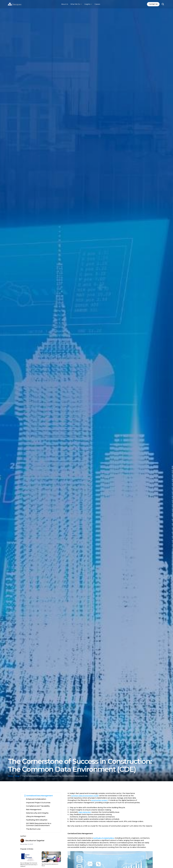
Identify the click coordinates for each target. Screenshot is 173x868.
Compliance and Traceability (38, 806)
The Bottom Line (33, 829)
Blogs (17, 776)
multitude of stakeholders (103, 839)
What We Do (75, 4)
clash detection (85, 813)
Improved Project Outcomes (38, 803)
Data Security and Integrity (37, 813)
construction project (99, 801)
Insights (87, 4)
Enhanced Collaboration (36, 799)
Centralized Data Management (39, 796)
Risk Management (34, 809)
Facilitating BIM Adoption (37, 820)
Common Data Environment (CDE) (85, 796)
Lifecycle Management (36, 816)
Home (10, 776)
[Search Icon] (163, 4)
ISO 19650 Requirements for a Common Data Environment (39, 824)
